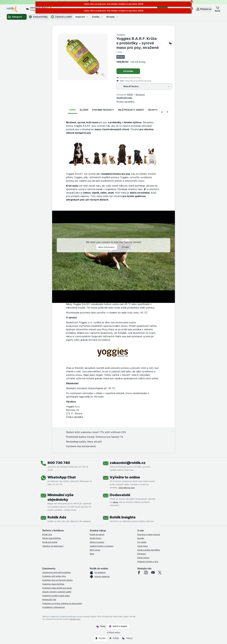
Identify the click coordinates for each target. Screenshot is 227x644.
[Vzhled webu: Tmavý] (127, 638)
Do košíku (128, 71)
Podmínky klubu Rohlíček (53, 584)
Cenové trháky (38, 17)
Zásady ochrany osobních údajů (57, 592)
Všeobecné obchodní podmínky (57, 572)
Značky (97, 17)
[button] (204, 9)
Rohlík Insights (123, 517)
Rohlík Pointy (96, 538)
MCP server (95, 550)
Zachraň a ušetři (62, 17)
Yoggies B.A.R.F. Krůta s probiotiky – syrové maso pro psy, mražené (144, 43)
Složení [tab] (84, 110)
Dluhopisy (142, 554)
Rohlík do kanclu (97, 534)
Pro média (142, 542)
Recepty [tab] (153, 110)
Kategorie (17, 17)
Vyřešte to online (125, 477)
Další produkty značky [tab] (131, 110)
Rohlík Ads (57, 517)
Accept (125, 247)
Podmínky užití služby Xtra (54, 576)
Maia (92, 554)
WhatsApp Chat (62, 477)
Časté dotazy (143, 558)
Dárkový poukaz (97, 542)
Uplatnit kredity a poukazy (102, 546)
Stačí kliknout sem (127, 488)
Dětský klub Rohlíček (52, 538)
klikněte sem (75, 619)
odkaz (115, 502)
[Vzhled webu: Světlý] (114, 638)
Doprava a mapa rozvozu (149, 534)
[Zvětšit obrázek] (103, 75)
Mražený (140, 95)
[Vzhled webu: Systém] (100, 638)
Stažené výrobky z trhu (148, 562)
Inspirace (82, 17)
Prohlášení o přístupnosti (53, 607)
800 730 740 (59, 463)
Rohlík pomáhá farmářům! (149, 550)
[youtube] (153, 573)
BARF (130, 95)
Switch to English (118, 626)
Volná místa (142, 546)
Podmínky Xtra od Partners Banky (57, 580)
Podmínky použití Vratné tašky (56, 596)
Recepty (112, 17)
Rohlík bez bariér (50, 542)
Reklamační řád (49, 599)
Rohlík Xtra (47, 534)
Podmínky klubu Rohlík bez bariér (57, 588)
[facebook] (139, 573)
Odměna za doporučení (53, 546)
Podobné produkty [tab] (103, 110)
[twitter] (160, 573)
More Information (107, 247)
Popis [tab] (73, 110)
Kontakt (141, 538)
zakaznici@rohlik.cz (128, 463)
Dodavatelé (120, 495)
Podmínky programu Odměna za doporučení (62, 603)
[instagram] (146, 573)
